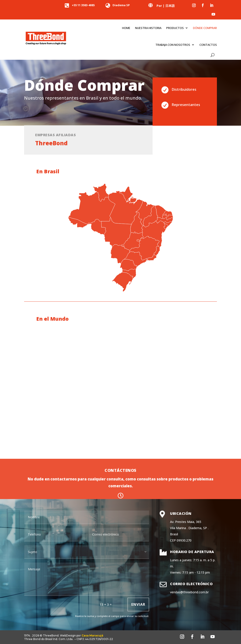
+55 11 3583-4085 (83, 5)
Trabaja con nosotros (173, 45)
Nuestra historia (148, 28)
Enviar (138, 604)
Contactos (208, 45)
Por (159, 6)
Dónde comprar (205, 28)
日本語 (170, 6)
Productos (175, 28)
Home (126, 28)
